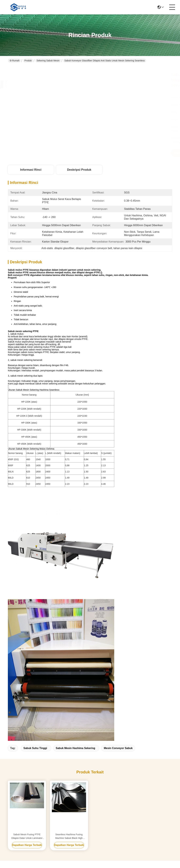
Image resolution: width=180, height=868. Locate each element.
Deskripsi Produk (79, 170)
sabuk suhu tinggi (35, 748)
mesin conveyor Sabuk (118, 748)
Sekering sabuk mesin (48, 61)
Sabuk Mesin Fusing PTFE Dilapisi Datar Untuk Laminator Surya (27, 836)
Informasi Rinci (31, 170)
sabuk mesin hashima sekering (76, 748)
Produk (28, 61)
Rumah (15, 61)
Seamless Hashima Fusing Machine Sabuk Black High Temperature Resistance (69, 836)
